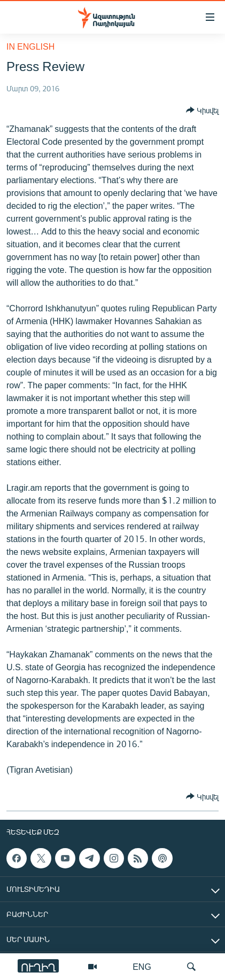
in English (30, 46)
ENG (142, 966)
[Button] (202, 110)
